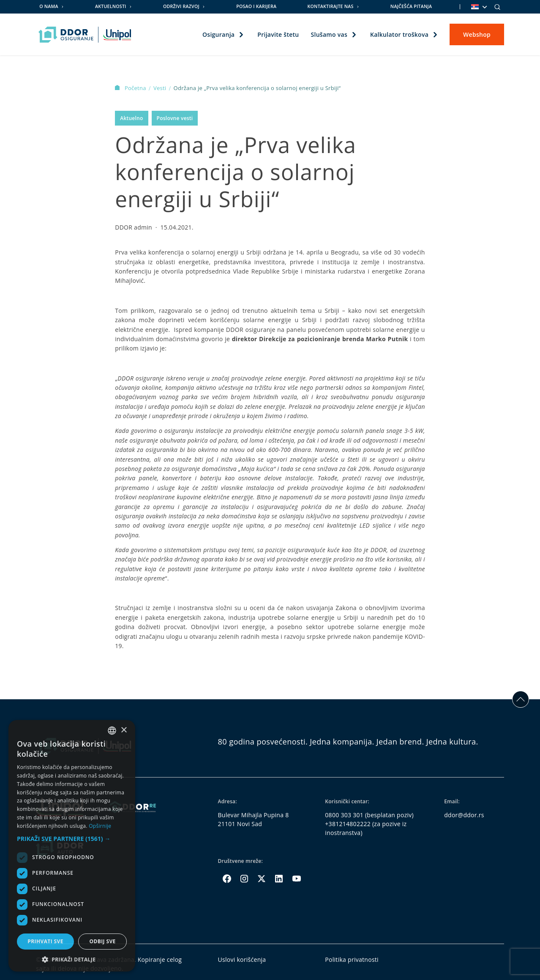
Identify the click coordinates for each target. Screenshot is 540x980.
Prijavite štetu (278, 34)
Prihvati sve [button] (45, 941)
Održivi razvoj (181, 6)
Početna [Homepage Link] (131, 88)
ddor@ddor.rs (464, 815)
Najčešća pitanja (411, 6)
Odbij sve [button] (102, 941)
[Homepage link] (85, 35)
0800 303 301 (344, 815)
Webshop (477, 34)
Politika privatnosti (352, 959)
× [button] (124, 730)
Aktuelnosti (111, 6)
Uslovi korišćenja (242, 959)
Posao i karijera (256, 6)
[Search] (497, 7)
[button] (72, 839)
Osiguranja (218, 34)
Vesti (161, 88)
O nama (49, 6)
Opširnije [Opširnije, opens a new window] (100, 826)
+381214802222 (348, 824)
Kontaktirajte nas (331, 6)
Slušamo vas (329, 34)
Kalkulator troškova (399, 34)
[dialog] (72, 846)
